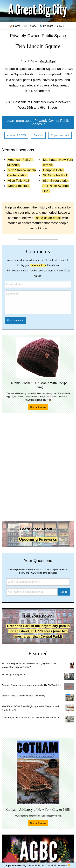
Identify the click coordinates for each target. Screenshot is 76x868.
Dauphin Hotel (53, 170)
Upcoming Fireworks (38, 539)
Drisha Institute (19, 186)
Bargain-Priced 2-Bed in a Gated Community (23, 696)
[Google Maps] (48, 61)
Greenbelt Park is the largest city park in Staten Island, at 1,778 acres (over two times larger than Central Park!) (38, 631)
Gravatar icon (38, 265)
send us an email (48, 218)
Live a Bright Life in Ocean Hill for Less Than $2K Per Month (31, 717)
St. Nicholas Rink (55, 175)
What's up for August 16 (13, 675)
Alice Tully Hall (18, 181)
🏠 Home (15, 26)
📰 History (30, 26)
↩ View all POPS (16, 135)
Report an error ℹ (60, 135)
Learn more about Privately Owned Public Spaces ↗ (38, 122)
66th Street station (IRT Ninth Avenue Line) (56, 186)
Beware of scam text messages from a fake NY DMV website (31, 685)
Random (38, 135)
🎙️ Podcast (46, 26)
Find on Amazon (38, 407)
